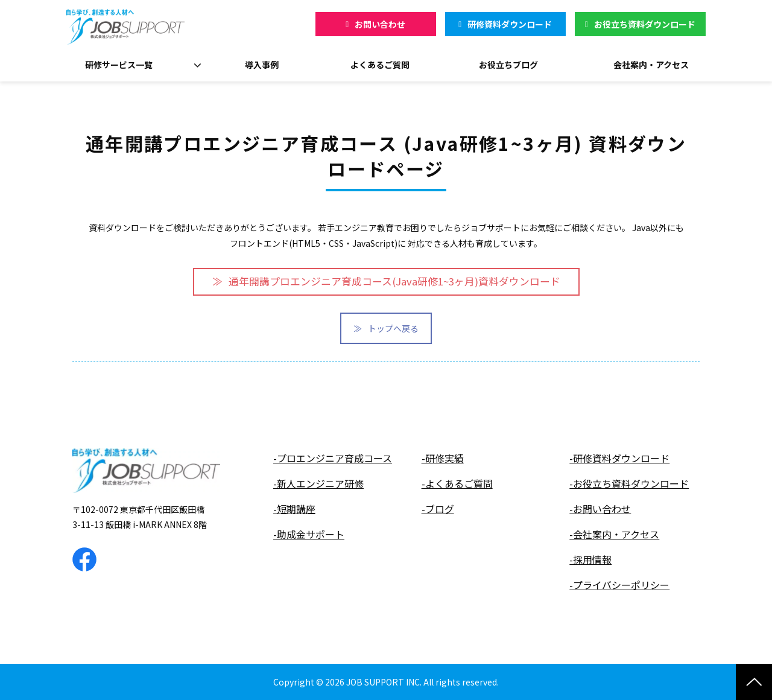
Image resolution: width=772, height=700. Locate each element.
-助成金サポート (309, 534)
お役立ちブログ (508, 65)
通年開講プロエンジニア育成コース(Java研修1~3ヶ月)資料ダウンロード (394, 281)
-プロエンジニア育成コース (333, 458)
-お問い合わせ (600, 509)
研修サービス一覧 (119, 65)
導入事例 (262, 65)
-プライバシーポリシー (619, 585)
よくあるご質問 (380, 65)
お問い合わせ (380, 24)
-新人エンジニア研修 (318, 484)
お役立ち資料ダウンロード (645, 24)
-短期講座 (294, 509)
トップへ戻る (393, 328)
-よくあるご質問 (457, 484)
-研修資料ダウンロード (619, 458)
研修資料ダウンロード (510, 24)
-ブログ (438, 509)
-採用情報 (590, 560)
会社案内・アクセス (651, 65)
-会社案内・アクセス (614, 534)
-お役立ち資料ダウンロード (629, 484)
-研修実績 (443, 458)
